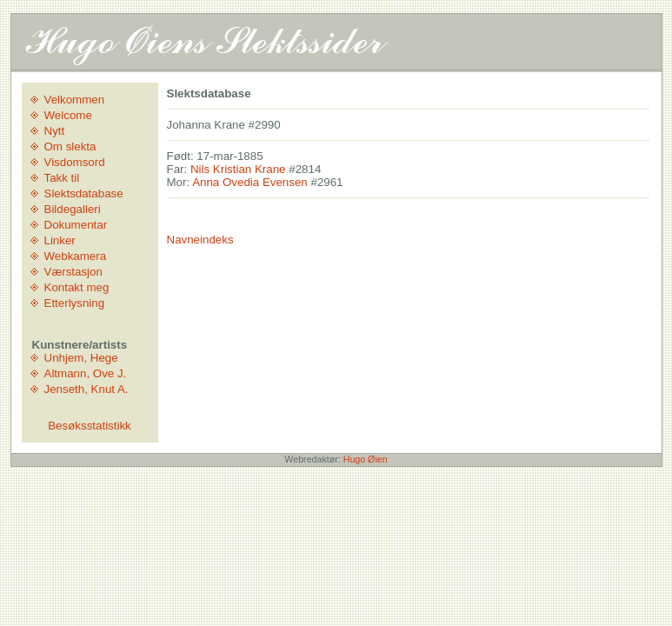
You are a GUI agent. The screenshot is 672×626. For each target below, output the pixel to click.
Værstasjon (73, 272)
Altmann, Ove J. (86, 373)
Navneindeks (200, 240)
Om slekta (70, 147)
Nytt (55, 131)
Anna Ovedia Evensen (250, 182)
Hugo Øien (366, 459)
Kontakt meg (77, 287)
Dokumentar (76, 225)
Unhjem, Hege (81, 358)
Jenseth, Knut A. (86, 389)
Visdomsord (75, 162)
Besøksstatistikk (90, 426)
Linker (60, 240)
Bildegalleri (73, 209)
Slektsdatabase (84, 193)
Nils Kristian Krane (238, 169)
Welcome (68, 115)
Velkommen (75, 100)
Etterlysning (75, 303)
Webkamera (76, 256)
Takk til (62, 178)
